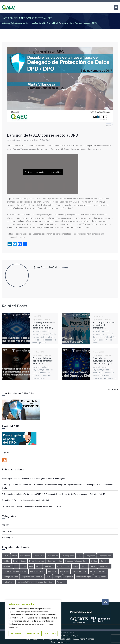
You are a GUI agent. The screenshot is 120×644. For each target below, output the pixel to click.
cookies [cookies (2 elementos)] (7, 561)
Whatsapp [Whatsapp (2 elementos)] (61, 582)
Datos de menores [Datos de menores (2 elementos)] (37, 561)
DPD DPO (46, 140)
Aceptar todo (50, 633)
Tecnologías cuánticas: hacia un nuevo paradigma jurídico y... (44, 325)
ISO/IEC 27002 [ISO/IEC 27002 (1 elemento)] (63, 566)
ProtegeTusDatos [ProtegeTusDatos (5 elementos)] (11, 577)
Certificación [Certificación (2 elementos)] (39, 556)
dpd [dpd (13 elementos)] (16, 566)
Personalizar (16, 633)
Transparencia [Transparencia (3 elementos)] (101, 577)
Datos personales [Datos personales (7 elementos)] (55, 561)
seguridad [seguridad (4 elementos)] (69, 577)
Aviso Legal (55, 642)
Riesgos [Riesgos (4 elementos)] (58, 577)
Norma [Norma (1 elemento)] (93, 566)
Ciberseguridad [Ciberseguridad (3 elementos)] (68, 556)
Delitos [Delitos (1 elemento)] (94, 561)
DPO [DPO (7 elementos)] (24, 566)
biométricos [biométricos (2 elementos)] (25, 556)
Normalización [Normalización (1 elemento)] (104, 566)
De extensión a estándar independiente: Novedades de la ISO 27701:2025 (33, 506)
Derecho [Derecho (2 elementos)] (104, 561)
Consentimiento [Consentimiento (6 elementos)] (105, 556)
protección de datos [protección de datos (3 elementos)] (98, 571)
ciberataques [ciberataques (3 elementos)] (53, 556)
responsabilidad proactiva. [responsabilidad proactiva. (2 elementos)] (32, 577)
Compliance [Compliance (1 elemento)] (90, 556)
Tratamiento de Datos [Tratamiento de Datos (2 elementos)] (45, 582)
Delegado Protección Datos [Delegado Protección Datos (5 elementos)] (76, 561)
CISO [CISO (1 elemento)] (80, 556)
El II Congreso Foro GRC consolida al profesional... (104, 325)
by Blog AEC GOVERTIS (42, 320)
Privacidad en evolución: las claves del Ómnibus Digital (103, 361)
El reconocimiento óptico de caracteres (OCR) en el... (43, 361)
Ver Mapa (90, 639)
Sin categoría (8, 538)
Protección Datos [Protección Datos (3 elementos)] (80, 571)
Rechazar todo (33, 633)
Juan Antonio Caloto (30, 140)
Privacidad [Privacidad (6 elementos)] (52, 571)
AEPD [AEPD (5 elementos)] (14, 556)
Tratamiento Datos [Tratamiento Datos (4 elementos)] (25, 582)
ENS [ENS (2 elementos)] (31, 566)
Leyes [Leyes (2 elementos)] (76, 566)
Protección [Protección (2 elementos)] (64, 571)
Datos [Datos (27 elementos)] (23, 561)
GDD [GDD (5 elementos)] (38, 566)
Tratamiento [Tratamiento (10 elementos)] (8, 582)
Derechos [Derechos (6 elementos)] (7, 566)
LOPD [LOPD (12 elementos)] (84, 566)
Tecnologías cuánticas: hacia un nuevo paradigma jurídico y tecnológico (33, 479)
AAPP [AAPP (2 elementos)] (6, 556)
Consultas (65, 642)
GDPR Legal (7, 531)
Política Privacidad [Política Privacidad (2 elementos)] (37, 571)
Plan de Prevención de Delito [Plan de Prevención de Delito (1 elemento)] (15, 571)
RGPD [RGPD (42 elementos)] (49, 577)
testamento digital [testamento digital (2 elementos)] (84, 577)
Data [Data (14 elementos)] (15, 561)
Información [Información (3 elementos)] (49, 566)
